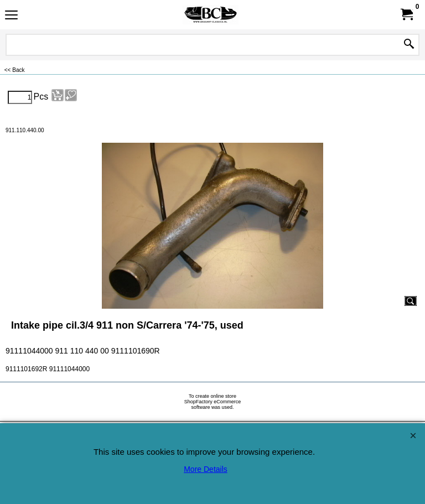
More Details (206, 469)
